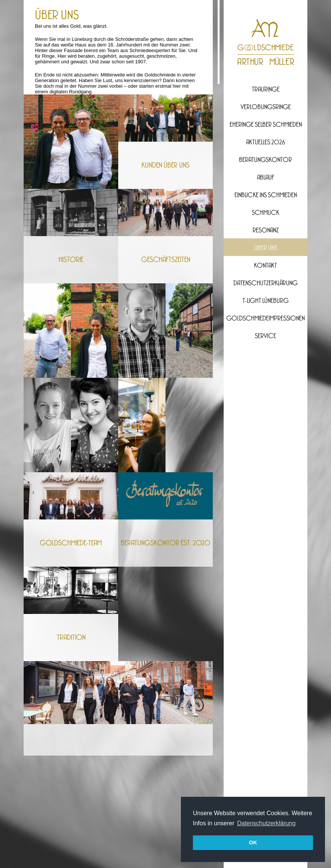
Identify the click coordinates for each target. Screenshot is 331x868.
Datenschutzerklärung (266, 283)
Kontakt (266, 266)
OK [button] (253, 843)
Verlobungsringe (266, 107)
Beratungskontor (266, 160)
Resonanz (266, 230)
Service (266, 336)
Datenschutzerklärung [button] (266, 823)
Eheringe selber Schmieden (266, 125)
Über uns (266, 248)
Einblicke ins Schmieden (266, 195)
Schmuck (266, 213)
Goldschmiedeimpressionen (266, 319)
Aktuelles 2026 (266, 142)
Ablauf (266, 178)
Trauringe (266, 90)
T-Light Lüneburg (266, 301)
